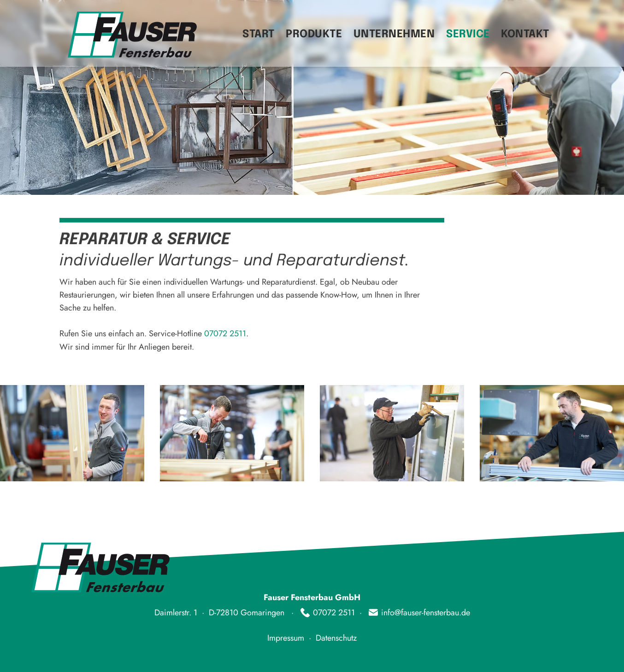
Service (468, 34)
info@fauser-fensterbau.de (426, 613)
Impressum (286, 638)
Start (259, 34)
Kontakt (525, 34)
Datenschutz (336, 638)
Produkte (314, 34)
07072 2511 (225, 333)
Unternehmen (394, 34)
